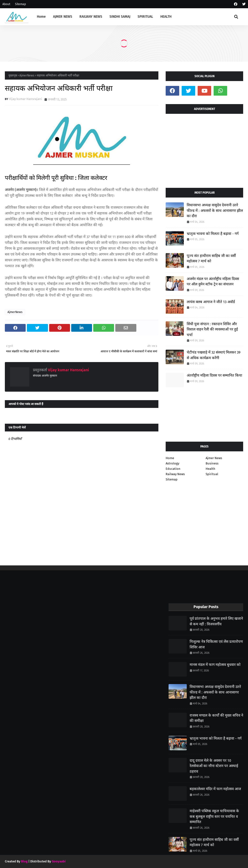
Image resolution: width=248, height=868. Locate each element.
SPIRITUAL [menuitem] (145, 17)
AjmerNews (27, 75)
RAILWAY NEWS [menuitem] (91, 17)
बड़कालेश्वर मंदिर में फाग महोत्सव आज (215, 789)
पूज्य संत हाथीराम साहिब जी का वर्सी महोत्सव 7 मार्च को (211, 259)
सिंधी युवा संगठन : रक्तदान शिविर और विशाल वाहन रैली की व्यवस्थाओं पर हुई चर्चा (212, 329)
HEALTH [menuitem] (166, 17)
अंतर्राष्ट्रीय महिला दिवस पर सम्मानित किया (214, 375)
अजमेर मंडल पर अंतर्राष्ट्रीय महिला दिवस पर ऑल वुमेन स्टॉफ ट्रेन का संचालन (213, 282)
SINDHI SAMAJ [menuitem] (120, 17)
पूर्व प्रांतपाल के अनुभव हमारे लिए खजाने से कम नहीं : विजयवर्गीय (216, 621)
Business (212, 463)
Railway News (175, 474)
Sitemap (20, 4)
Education (173, 469)
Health (210, 469)
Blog (24, 861)
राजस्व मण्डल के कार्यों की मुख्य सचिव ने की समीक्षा (216, 718)
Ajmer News (214, 458)
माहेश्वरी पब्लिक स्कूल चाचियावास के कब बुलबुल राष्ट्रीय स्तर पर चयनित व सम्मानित (214, 816)
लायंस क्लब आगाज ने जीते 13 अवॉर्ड (211, 302)
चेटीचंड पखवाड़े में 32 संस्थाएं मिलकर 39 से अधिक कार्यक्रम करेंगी (214, 355)
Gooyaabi (59, 861)
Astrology (172, 463)
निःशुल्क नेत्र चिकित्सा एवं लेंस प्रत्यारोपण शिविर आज (216, 644)
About (6, 4)
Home (170, 458)
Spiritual (212, 474)
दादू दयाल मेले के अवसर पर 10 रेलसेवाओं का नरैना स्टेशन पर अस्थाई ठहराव (214, 766)
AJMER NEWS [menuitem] (63, 17)
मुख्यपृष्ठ (13, 75)
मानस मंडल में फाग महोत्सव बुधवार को (215, 665)
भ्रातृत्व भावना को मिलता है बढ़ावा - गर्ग (213, 234)
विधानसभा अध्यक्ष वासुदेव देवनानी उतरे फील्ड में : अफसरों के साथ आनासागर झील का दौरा (215, 211)
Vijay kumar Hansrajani (26, 99)
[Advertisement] (204, 149)
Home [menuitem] (41, 17)
